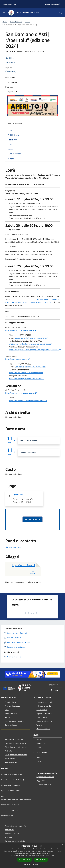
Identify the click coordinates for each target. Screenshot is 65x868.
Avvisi (39, 747)
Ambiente (8, 751)
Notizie (39, 740)
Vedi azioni (11, 63)
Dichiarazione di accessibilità (15, 841)
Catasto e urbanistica (44, 721)
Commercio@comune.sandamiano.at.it (31, 367)
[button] (32, 864)
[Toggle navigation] (4, 12)
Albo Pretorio (10, 830)
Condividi (10, 58)
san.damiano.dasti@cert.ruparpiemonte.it (31, 338)
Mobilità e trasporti (43, 729)
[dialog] (32, 855)
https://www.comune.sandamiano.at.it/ (21, 330)
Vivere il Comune (16, 22)
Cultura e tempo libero (44, 706)
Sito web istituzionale (13, 547)
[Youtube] (57, 691)
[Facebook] (51, 691)
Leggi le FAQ (41, 781)
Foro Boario (18, 495)
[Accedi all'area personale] (52, 4)
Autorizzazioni (10, 758)
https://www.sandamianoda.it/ (18, 359)
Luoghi (39, 757)
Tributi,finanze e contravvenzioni (17, 747)
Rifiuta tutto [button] (41, 860)
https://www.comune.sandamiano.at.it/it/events (28, 401)
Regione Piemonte (10, 4)
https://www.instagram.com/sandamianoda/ (26, 379)
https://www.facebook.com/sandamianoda (26, 373)
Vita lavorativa (42, 710)
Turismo (39, 725)
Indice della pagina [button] (15, 123)
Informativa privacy (12, 833)
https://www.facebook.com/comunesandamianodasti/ (30, 344)
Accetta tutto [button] (24, 860)
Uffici (7, 710)
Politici (7, 717)
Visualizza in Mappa (32, 519)
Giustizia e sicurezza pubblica (15, 743)
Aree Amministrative (12, 706)
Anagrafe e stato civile (44, 702)
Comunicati (41, 743)
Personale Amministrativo (14, 721)
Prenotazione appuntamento (47, 773)
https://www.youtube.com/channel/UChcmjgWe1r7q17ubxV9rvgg (35, 350)
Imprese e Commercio (44, 714)
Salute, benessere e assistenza (16, 755)
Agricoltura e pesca (12, 762)
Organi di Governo (11, 702)
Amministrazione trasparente (15, 826)
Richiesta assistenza (44, 784)
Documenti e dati (11, 725)
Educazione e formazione (14, 739)
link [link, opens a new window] (53, 855)
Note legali (9, 837)
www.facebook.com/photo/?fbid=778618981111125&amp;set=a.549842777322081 (32, 301)
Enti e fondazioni (11, 714)
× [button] (63, 845)
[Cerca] (61, 13)
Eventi (27, 22)
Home (5, 22)
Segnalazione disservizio (45, 777)
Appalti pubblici (42, 717)
